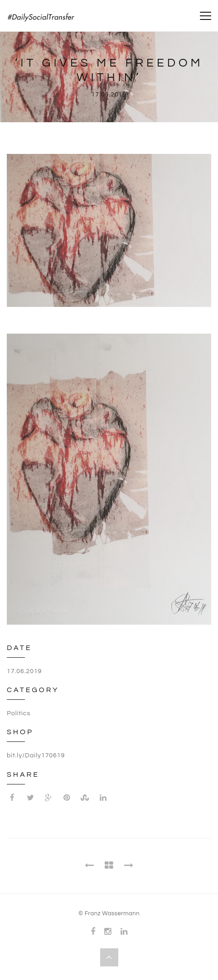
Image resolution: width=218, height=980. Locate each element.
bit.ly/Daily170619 (36, 755)
